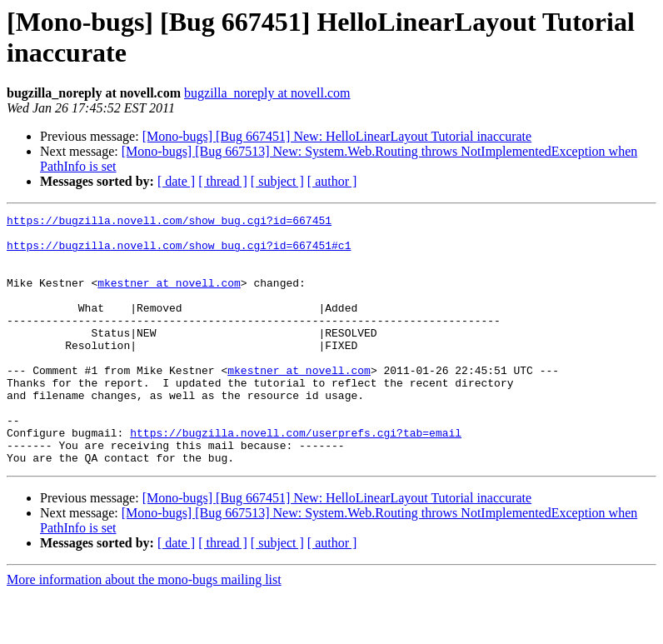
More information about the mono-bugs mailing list (144, 629)
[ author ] (332, 181)
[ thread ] (223, 181)
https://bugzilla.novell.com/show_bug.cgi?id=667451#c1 (179, 252)
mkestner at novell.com (169, 297)
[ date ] (176, 181)
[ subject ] (277, 181)
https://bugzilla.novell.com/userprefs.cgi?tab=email (296, 477)
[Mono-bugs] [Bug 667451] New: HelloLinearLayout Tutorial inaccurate (337, 136)
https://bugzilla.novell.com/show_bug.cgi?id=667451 (169, 222)
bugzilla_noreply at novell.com (267, 93)
